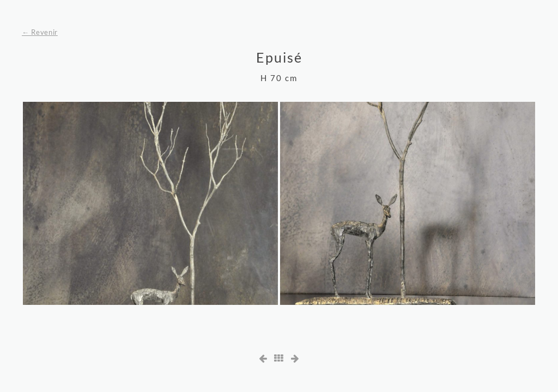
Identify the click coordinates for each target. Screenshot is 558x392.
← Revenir (40, 32)
